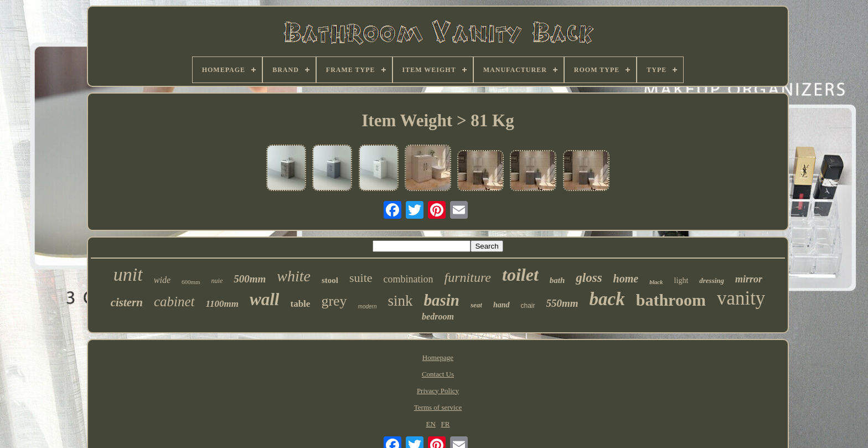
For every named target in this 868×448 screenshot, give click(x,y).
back (607, 299)
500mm (250, 279)
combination (409, 279)
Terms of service (438, 407)
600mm (191, 282)
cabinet (174, 302)
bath (557, 280)
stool (330, 280)
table (300, 304)
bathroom (671, 300)
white (294, 276)
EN (430, 424)
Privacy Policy (438, 391)
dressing (712, 280)
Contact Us (438, 374)
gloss (589, 278)
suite (361, 278)
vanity (741, 298)
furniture (468, 277)
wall (264, 299)
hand (502, 305)
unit (128, 274)
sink (400, 301)
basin (442, 300)
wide (162, 280)
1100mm (223, 304)
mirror (749, 279)
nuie (217, 281)
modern (368, 307)
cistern (127, 302)
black (656, 282)
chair (528, 306)
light (681, 280)
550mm (562, 303)
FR (446, 424)
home (626, 279)
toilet (520, 275)
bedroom (438, 316)
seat (476, 305)
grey (334, 301)
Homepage (438, 357)
